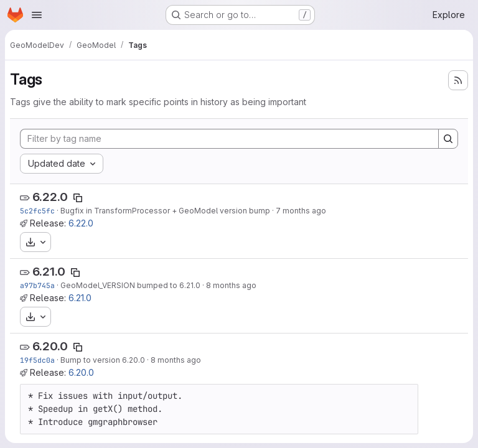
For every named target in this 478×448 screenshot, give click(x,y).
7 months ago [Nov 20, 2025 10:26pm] (301, 211)
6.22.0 (50, 197)
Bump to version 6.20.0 (103, 360)
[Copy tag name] (78, 198)
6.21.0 (49, 272)
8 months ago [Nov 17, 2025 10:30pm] (231, 285)
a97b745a (37, 285)
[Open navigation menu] (37, 15)
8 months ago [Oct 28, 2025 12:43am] (176, 360)
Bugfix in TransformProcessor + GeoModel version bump (165, 211)
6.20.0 (50, 346)
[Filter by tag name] (229, 139)
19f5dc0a (37, 360)
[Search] (448, 139)
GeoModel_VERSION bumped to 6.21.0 (130, 285)
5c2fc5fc (37, 211)
